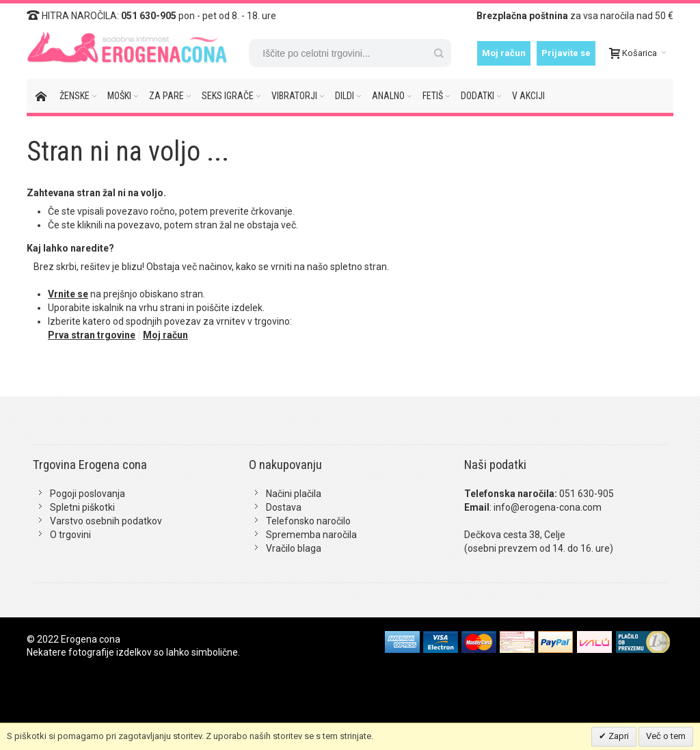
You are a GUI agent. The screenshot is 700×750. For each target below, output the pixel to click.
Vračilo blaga (294, 548)
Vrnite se (68, 294)
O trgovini (70, 535)
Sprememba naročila (311, 535)
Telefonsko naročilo (308, 521)
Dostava (284, 507)
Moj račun (504, 53)
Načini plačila (294, 494)
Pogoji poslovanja (87, 494)
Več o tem (666, 736)
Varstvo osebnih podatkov (106, 521)
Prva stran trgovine (92, 335)
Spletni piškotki (82, 507)
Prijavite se (566, 53)
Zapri (618, 736)
